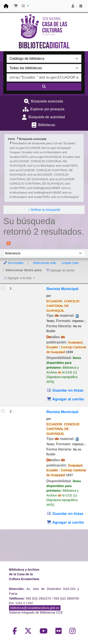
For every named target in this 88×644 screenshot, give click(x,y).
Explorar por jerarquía (47, 109)
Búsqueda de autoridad (47, 117)
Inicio (11, 139)
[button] (16, 6)
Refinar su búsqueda (46, 210)
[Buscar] (44, 87)
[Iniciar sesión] (73, 6)
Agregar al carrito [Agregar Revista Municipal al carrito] (65, 399)
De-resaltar (13, 263)
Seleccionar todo (45, 263)
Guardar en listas (65, 390)
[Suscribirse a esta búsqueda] (9, 243)
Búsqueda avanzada (47, 101)
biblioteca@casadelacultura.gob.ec (35, 608)
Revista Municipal (62, 289)
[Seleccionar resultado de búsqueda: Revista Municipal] (3, 288)
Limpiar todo (70, 263)
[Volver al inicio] (75, 631)
